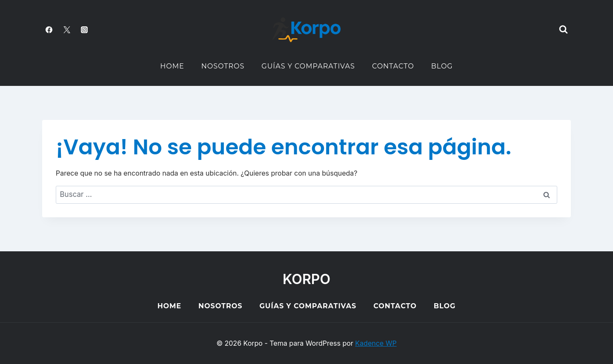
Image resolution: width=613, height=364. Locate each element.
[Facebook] (49, 30)
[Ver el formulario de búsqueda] (563, 30)
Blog (442, 66)
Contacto (393, 66)
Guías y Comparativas (308, 66)
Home (172, 66)
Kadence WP (376, 343)
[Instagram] (84, 30)
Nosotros (223, 66)
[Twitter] (67, 30)
